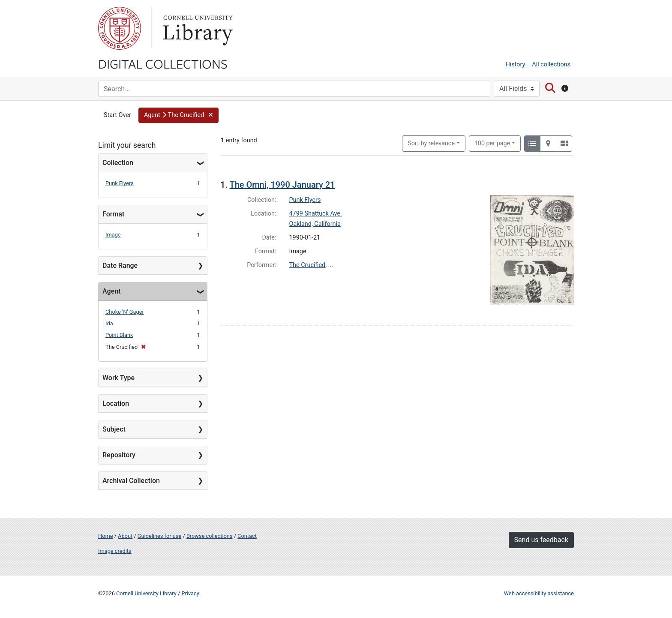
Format (113, 214)
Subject (114, 429)
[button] (178, 115)
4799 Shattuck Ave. (316, 214)
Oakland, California (315, 224)
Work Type (118, 378)
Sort (431, 143)
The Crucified (307, 265)
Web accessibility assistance (539, 593)
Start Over (117, 115)
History (516, 64)
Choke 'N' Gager (125, 312)
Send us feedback (541, 540)
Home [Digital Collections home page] (105, 536)
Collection (118, 163)
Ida (109, 323)
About (125, 536)
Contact (247, 536)
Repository (119, 455)
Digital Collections (163, 63)
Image (113, 235)
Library (197, 28)
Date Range (120, 265)
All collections (551, 64)
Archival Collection (131, 481)
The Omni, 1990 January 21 (282, 185)
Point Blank (119, 335)
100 (492, 143)
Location (116, 403)
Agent (111, 291)
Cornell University (120, 28)
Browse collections (210, 536)
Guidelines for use (159, 536)
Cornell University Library (146, 593)
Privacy (190, 593)
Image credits (115, 551)
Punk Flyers (120, 183)
